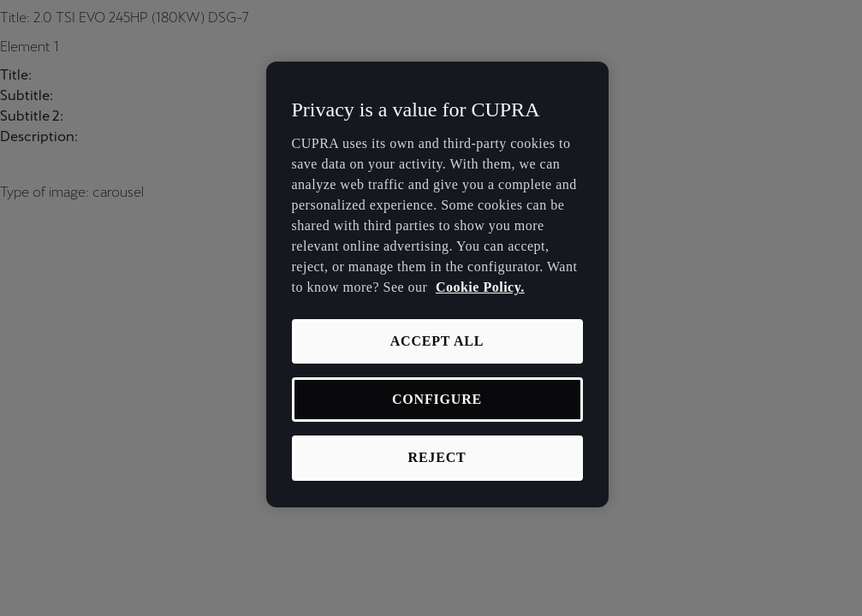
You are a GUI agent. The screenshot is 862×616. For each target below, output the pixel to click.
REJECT (437, 457)
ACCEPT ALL (437, 341)
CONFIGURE (437, 399)
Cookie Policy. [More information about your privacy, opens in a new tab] (480, 287)
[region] (437, 284)
